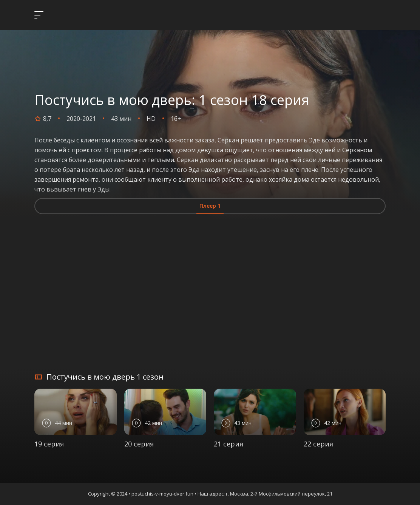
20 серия (139, 444)
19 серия (49, 444)
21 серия (229, 444)
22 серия (318, 444)
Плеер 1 (210, 206)
